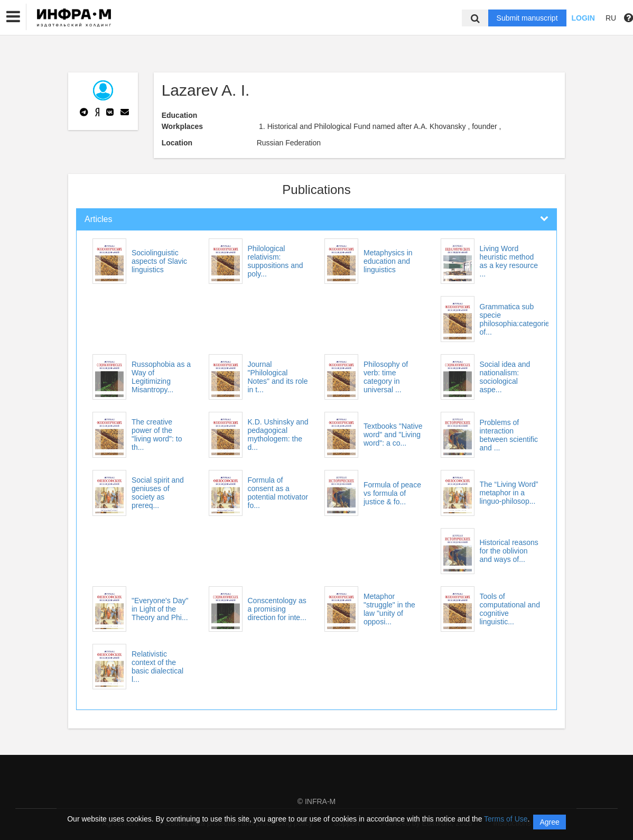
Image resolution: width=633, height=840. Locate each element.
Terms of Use (506, 819)
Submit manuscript (527, 18)
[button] (13, 17)
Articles (98, 219)
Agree (549, 822)
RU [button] (611, 18)
